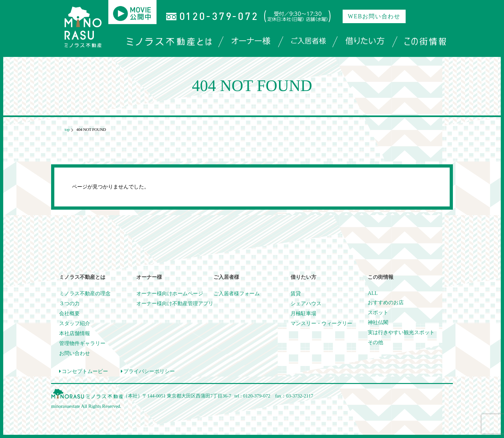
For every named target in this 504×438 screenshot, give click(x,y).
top (67, 129)
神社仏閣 (378, 322)
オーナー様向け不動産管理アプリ (175, 303)
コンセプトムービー (84, 371)
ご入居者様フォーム (237, 293)
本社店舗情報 (75, 333)
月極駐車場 (303, 313)
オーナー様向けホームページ (170, 293)
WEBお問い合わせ (374, 16)
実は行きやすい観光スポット (401, 332)
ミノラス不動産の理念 (85, 293)
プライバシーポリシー (148, 371)
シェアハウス (306, 303)
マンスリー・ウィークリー (321, 323)
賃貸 (296, 293)
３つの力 (69, 303)
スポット (378, 312)
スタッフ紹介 (75, 323)
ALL (373, 293)
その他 (375, 342)
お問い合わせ (75, 353)
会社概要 (69, 313)
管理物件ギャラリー (82, 343)
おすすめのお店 (386, 302)
